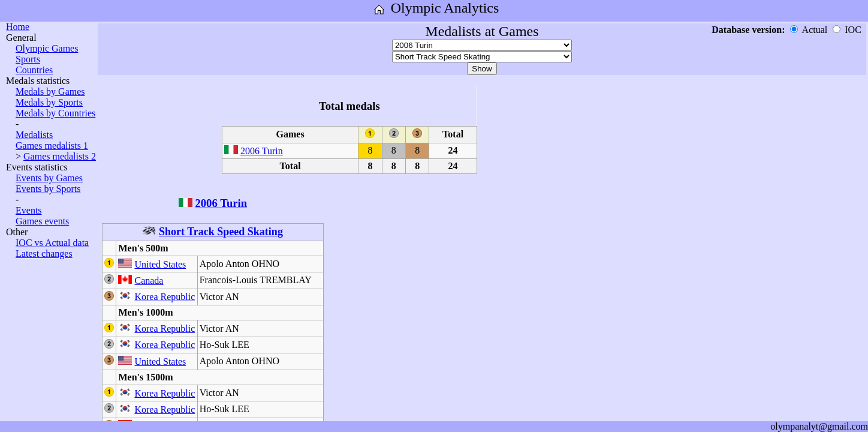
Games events (42, 221)
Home (18, 27)
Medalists (34, 135)
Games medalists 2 (60, 156)
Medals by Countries (55, 113)
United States (160, 264)
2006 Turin (262, 151)
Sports (28, 59)
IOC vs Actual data (52, 243)
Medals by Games (50, 91)
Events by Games (49, 178)
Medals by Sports (49, 102)
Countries (34, 70)
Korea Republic (165, 297)
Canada (149, 280)
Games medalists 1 (52, 145)
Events (29, 210)
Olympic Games (47, 48)
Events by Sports (48, 189)
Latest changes (44, 253)
